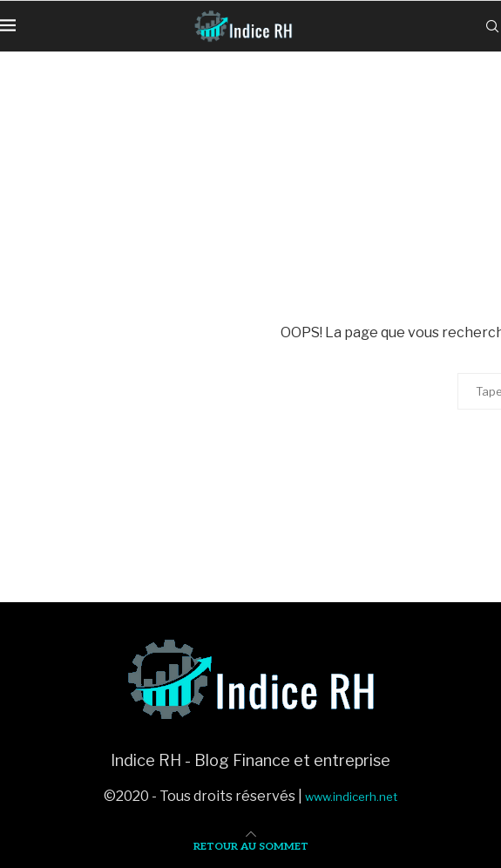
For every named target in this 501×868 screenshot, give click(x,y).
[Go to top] (251, 845)
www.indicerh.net (351, 797)
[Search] (492, 26)
